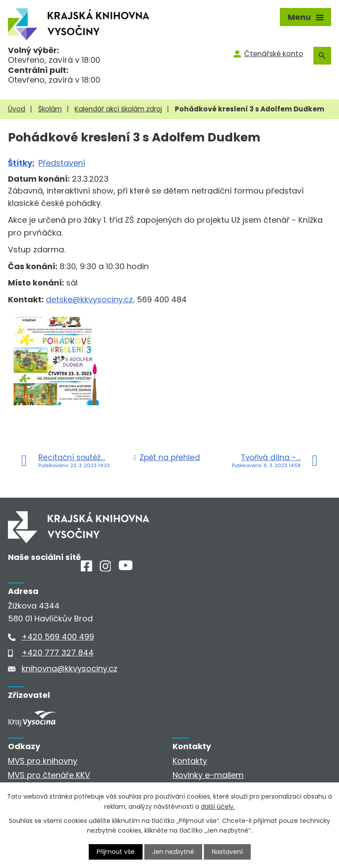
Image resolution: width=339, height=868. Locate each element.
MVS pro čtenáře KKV (49, 775)
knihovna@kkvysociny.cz (70, 668)
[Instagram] (105, 569)
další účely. (218, 806)
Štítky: (21, 163)
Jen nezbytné (173, 852)
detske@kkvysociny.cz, (90, 299)
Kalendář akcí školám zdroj (118, 109)
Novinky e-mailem (208, 775)
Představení (62, 163)
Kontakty (190, 761)
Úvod (17, 109)
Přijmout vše (116, 852)
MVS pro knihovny (43, 761)
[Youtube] (126, 567)
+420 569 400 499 (58, 637)
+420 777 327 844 (58, 653)
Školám (50, 109)
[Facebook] (87, 569)
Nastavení (227, 852)
